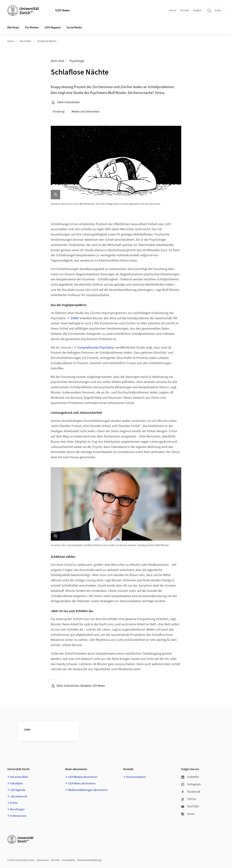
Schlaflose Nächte (47, 41)
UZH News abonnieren (82, 783)
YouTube (190, 806)
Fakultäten (17, 783)
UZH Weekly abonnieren (83, 777)
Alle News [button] (13, 28)
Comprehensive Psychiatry (95, 348)
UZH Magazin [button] (53, 28)
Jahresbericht (19, 797)
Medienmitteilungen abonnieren (88, 790)
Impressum (43, 860)
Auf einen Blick (19, 777)
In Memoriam (18, 816)
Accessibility (69, 860)
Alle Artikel (25, 41)
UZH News (63, 10)
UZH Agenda (18, 790)
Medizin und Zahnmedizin (85, 112)
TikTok (189, 799)
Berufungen (17, 809)
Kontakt (185, 10)
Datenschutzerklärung (89, 860)
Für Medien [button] (32, 28)
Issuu (188, 814)
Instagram (191, 784)
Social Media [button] (74, 28)
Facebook (191, 792)
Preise (14, 803)
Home (173, 10)
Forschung (59, 112)
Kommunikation (136, 777)
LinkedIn (190, 777)
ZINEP (75, 318)
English (197, 10)
